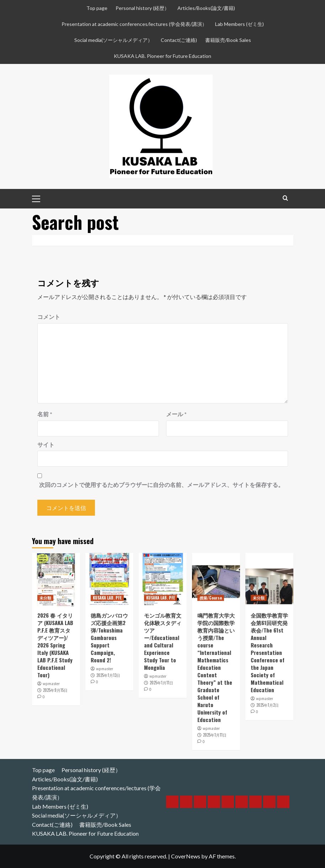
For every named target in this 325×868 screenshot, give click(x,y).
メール (176, 414)
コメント (49, 317)
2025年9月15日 (55, 690)
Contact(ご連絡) (179, 40)
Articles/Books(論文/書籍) (206, 8)
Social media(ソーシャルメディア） (113, 40)
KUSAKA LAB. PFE (107, 598)
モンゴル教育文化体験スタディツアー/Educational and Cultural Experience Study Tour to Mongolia (163, 641)
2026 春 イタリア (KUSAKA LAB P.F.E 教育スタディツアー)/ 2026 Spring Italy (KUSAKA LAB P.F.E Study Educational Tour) (55, 645)
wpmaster (51, 684)
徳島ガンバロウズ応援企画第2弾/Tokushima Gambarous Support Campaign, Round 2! (109, 638)
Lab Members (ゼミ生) (239, 24)
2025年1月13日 (108, 675)
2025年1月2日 (268, 705)
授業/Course (211, 598)
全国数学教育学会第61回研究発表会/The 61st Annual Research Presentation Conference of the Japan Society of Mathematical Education (269, 652)
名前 (45, 414)
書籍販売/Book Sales (228, 40)
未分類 (45, 598)
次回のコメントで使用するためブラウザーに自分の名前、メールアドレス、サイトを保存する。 (161, 485)
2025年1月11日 (161, 683)
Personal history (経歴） (142, 8)
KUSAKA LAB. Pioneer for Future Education (162, 56)
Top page (97, 8)
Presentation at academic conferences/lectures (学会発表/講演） (134, 24)
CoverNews (186, 856)
